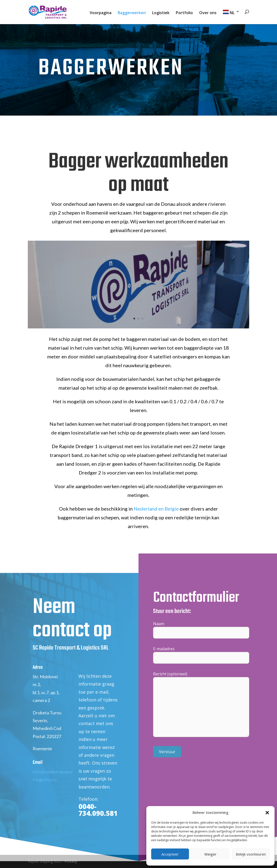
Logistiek (161, 13)
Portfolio (184, 13)
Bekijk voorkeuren (251, 854)
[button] (267, 813)
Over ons (208, 13)
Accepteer (170, 854)
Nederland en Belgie (156, 509)
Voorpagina (101, 13)
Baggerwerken (132, 13)
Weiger (210, 854)
